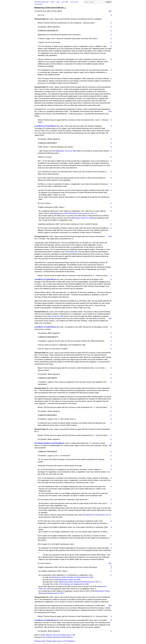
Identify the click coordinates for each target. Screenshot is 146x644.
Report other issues (54, 641)
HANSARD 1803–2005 (41, 2)
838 (110, 606)
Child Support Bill (71, 252)
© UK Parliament (68, 641)
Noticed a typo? (40, 641)
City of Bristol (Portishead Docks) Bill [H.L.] (58, 637)
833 (110, 111)
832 (110, 11)
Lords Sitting (38, 4)
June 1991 (65, 2)
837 (110, 563)
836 (110, 445)
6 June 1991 (74, 2)
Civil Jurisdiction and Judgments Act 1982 (74, 584)
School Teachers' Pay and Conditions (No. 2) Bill (58, 635)
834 (110, 236)
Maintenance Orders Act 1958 (82, 218)
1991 (58, 2)
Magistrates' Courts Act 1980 (66, 151)
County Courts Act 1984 (55, 316)
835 (110, 318)
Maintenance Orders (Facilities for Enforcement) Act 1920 (72, 577)
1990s (53, 2)
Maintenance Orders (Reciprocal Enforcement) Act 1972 (74, 213)
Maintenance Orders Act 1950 (69, 580)
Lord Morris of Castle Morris (45, 126)
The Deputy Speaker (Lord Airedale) (48, 443)
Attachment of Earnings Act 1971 (97, 515)
